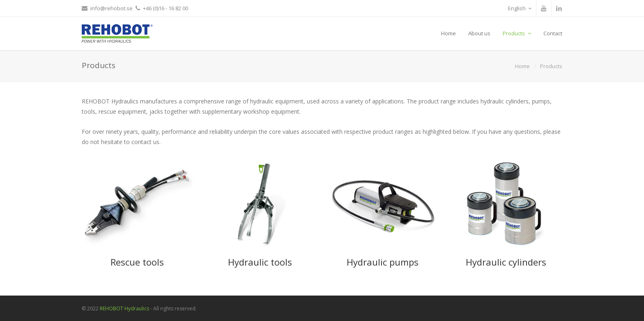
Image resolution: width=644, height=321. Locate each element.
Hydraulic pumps (383, 262)
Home (448, 33)
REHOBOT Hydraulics (124, 308)
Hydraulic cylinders (506, 262)
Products (517, 33)
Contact (553, 33)
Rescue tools (137, 262)
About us (479, 33)
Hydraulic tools (260, 262)
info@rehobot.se (112, 8)
